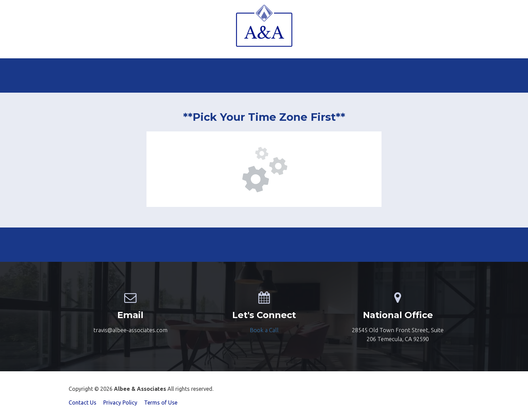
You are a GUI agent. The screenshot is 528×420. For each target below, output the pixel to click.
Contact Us (83, 402)
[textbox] (264, 330)
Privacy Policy (120, 402)
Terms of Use (161, 402)
